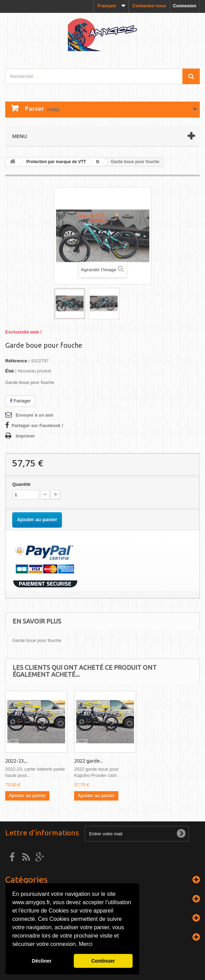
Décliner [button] (42, 961)
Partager (20, 401)
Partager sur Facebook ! (37, 425)
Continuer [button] (103, 961)
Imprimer (25, 436)
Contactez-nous (149, 6)
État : (11, 371)
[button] (95, 945)
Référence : (18, 361)
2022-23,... (86, 761)
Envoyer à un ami (34, 415)
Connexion (185, 6)
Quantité (21, 484)
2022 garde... (157, 761)
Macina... (15, 761)
